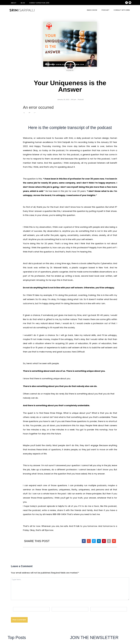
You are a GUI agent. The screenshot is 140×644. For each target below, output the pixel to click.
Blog (23, 3)
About (14, 3)
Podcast (105, 10)
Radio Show (92, 10)
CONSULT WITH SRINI (122, 10)
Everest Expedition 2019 (39, 3)
